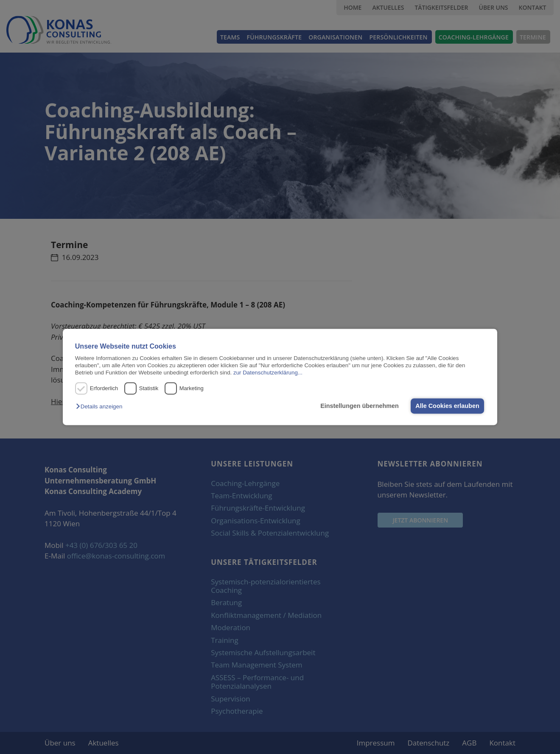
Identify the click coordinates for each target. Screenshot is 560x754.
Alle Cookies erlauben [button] (447, 406)
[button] (101, 406)
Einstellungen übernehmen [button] (360, 406)
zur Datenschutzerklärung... (268, 373)
